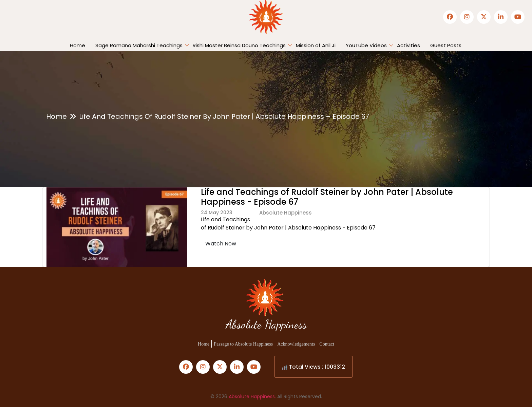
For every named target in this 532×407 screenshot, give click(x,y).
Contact (327, 344)
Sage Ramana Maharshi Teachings (139, 45)
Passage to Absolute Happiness (243, 344)
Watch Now (221, 244)
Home (78, 45)
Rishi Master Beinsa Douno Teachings (239, 45)
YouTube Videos (366, 45)
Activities (408, 45)
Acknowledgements (296, 344)
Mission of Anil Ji (316, 45)
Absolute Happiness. (252, 396)
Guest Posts (446, 45)
